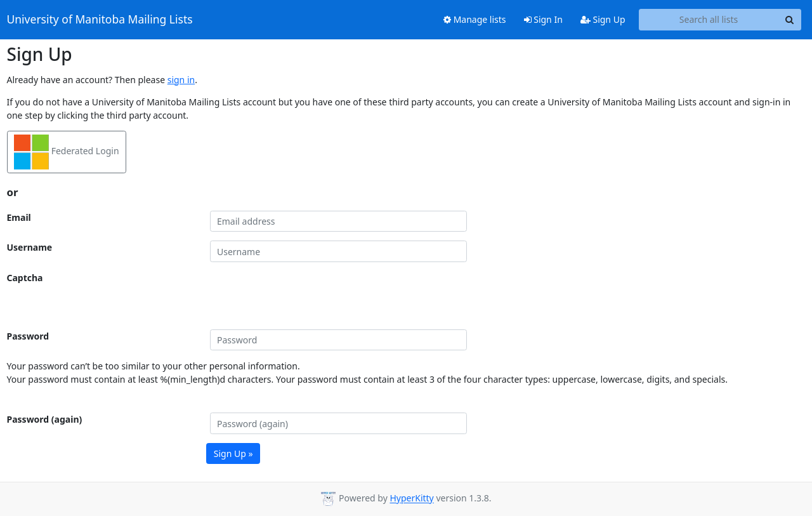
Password (28, 336)
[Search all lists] (709, 20)
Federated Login (67, 152)
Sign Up (603, 19)
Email (19, 217)
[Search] (790, 20)
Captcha (25, 278)
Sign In (543, 19)
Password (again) (45, 419)
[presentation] (306, 296)
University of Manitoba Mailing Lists (100, 20)
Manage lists (475, 19)
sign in (181, 80)
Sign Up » (233, 453)
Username (30, 247)
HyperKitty (411, 499)
